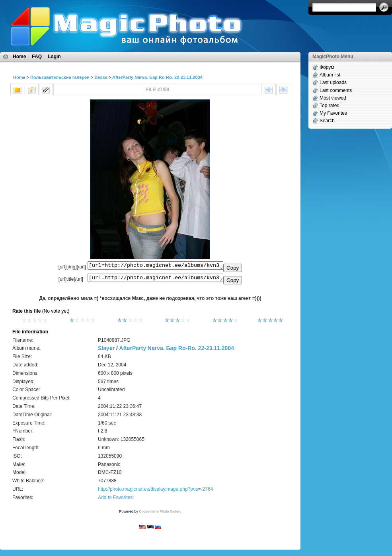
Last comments (336, 90)
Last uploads (333, 82)
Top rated (330, 106)
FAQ (37, 57)
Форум (327, 67)
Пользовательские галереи (60, 77)
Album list (330, 75)
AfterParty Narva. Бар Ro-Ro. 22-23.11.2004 (157, 77)
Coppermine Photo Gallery (160, 514)
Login (54, 57)
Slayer (106, 350)
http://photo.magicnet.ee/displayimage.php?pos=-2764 (155, 491)
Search (327, 121)
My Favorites (333, 113)
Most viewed (333, 98)
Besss (101, 77)
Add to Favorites (115, 500)
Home (19, 57)
